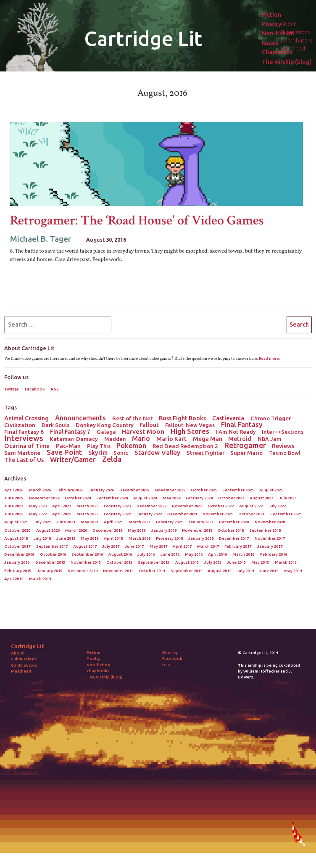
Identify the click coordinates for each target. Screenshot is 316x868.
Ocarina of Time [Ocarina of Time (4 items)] (27, 446)
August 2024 (145, 498)
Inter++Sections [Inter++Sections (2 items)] (283, 432)
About (17, 653)
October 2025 (204, 490)
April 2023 (62, 506)
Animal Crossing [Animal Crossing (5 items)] (26, 418)
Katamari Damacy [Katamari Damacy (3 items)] (74, 439)
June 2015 (236, 562)
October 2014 (152, 571)
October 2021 (251, 514)
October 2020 (17, 530)
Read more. (269, 359)
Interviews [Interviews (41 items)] (24, 438)
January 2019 (164, 530)
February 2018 (169, 538)
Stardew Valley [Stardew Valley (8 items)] (157, 453)
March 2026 (40, 490)
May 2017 (158, 546)
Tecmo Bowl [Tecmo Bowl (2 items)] (285, 453)
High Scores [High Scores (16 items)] (190, 431)
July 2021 (42, 522)
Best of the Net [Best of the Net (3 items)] (133, 418)
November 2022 (187, 506)
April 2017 (182, 546)
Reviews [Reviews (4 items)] (283, 446)
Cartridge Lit (143, 38)
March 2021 (140, 522)
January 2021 (201, 522)
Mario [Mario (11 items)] (141, 438)
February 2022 (117, 514)
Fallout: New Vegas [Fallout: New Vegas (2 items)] (190, 425)
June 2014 (269, 571)
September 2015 (154, 562)
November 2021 (218, 514)
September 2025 (238, 490)
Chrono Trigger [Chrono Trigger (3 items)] (271, 418)
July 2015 (213, 562)
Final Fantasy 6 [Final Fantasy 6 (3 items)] (24, 432)
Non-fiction (278, 33)
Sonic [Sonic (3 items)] (121, 453)
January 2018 (201, 538)
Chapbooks (277, 52)
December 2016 (19, 554)
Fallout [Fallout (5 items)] (149, 425)
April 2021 (113, 522)
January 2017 (270, 546)
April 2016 (217, 554)
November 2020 (270, 522)
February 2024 (199, 498)
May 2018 (90, 538)
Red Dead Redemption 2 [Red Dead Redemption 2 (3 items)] (185, 446)
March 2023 (87, 506)
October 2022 (221, 506)
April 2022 (62, 514)
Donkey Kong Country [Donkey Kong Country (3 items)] (105, 425)
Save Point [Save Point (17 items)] (64, 452)
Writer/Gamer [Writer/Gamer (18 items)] (73, 459)
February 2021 (169, 522)
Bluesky (170, 653)
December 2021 (182, 514)
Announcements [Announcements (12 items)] (80, 418)
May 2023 (38, 506)
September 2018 (265, 530)
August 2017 (85, 546)
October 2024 (78, 498)
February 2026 (70, 490)
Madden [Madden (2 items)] (115, 439)
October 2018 (231, 530)
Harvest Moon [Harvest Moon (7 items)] (143, 432)
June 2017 (134, 546)
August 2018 (16, 538)
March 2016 (243, 554)
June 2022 (14, 514)
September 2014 (186, 571)
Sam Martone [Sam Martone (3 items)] (22, 453)
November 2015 (86, 562)
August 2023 (261, 498)
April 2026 (14, 490)
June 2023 (14, 506)
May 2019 (137, 530)
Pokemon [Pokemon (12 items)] (131, 446)
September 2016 (87, 554)
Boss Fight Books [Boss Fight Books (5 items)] (182, 418)
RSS (55, 389)
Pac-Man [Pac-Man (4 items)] (68, 446)
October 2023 (231, 498)
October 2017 (17, 546)
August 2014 (219, 571)
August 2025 (271, 490)
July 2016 (146, 554)
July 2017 (111, 546)
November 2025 (170, 490)
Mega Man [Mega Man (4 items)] (208, 439)
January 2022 (149, 514)
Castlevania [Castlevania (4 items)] (228, 418)
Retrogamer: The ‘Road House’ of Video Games (137, 220)
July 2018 (42, 538)
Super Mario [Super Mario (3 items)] (246, 453)
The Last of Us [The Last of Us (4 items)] (24, 460)
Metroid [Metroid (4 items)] (240, 439)
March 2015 (286, 562)
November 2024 (44, 498)
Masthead (21, 671)
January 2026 (101, 490)
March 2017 (208, 546)
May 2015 (260, 562)
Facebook (35, 389)
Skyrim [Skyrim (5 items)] (98, 453)
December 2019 (107, 530)
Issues (270, 43)
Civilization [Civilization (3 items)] (20, 425)
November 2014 (118, 571)
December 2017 (234, 538)
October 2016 (53, 554)
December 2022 (151, 506)
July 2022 (277, 506)
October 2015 (119, 562)
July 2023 (288, 498)
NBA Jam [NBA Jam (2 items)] (270, 439)
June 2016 (170, 554)
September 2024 (112, 498)
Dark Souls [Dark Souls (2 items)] (55, 425)
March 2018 (140, 538)
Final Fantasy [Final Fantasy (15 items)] (242, 425)
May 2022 (38, 514)
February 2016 (274, 554)
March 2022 (87, 514)
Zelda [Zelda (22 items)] (112, 459)
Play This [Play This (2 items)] (99, 446)
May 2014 (293, 571)
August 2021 (16, 522)
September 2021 (286, 514)
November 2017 (270, 538)
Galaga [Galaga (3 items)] (106, 432)
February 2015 (18, 571)
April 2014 (14, 579)
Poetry (271, 24)
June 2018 (66, 538)
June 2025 (14, 498)
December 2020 (234, 522)
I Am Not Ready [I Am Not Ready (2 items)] (236, 432)
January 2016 (17, 562)
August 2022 (251, 506)
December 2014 (83, 571)
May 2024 (171, 498)
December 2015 (50, 562)
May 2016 (194, 554)
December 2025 (134, 490)
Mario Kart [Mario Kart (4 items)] (171, 439)
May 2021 (90, 522)
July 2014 (245, 571)
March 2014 (40, 579)
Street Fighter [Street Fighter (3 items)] (205, 453)
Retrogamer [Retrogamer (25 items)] (245, 445)
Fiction (271, 15)
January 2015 (50, 571)
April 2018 (113, 538)
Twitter (11, 389)
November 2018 (197, 530)
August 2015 (187, 562)
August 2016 (120, 554)
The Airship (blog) (287, 62)
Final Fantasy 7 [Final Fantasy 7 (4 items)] (70, 432)
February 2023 (117, 506)
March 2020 (76, 530)
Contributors (24, 665)
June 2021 (66, 522)
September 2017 (52, 546)
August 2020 (48, 530)
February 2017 (238, 546)
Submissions (24, 659)
